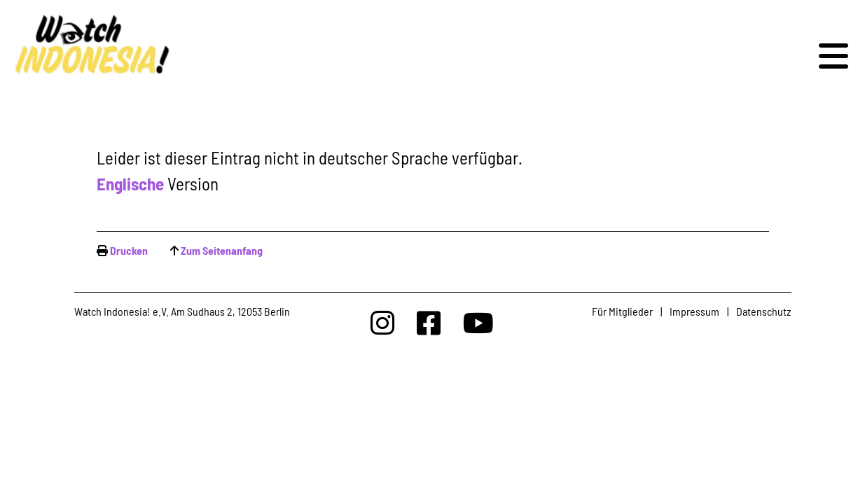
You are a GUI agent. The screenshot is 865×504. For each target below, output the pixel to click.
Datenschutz (763, 311)
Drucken (129, 250)
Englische (130, 183)
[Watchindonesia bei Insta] (382, 322)
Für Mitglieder (622, 311)
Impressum (694, 311)
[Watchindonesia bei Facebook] (429, 322)
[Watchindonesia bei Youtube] (478, 322)
